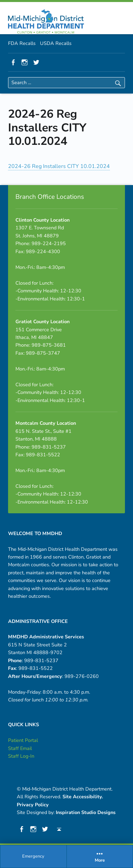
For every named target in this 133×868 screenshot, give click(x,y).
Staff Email (20, 748)
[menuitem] (34, 857)
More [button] (100, 856)
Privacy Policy (33, 805)
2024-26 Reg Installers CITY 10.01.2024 (59, 166)
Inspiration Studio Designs (86, 812)
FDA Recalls (22, 43)
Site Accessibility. (83, 797)
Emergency (33, 856)
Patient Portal (23, 740)
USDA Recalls (56, 43)
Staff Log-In (21, 756)
